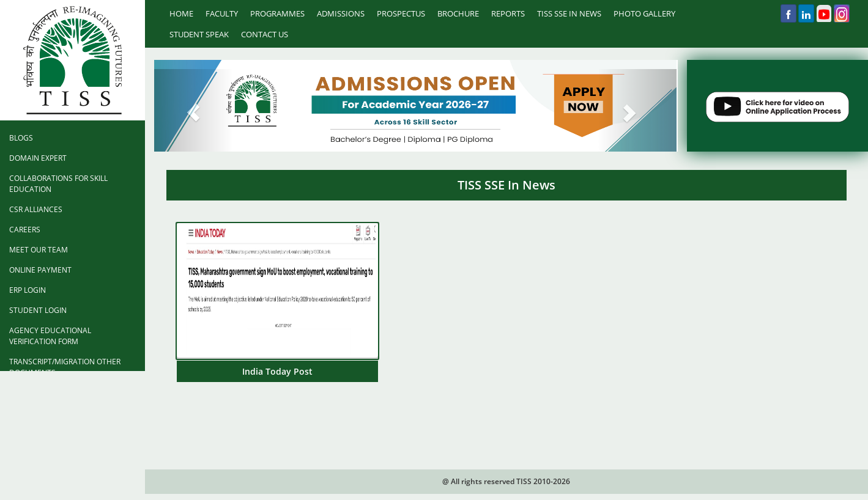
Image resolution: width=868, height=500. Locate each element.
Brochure (458, 13)
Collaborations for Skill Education (58, 184)
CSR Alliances (36, 209)
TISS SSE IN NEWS (569, 13)
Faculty (222, 13)
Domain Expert (38, 158)
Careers (25, 230)
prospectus (401, 13)
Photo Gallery (644, 13)
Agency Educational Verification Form (50, 336)
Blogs (21, 138)
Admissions (341, 13)
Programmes (277, 13)
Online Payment (40, 270)
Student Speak (199, 34)
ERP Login (28, 290)
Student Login (38, 310)
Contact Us (265, 34)
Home (181, 13)
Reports (508, 13)
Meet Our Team (39, 250)
